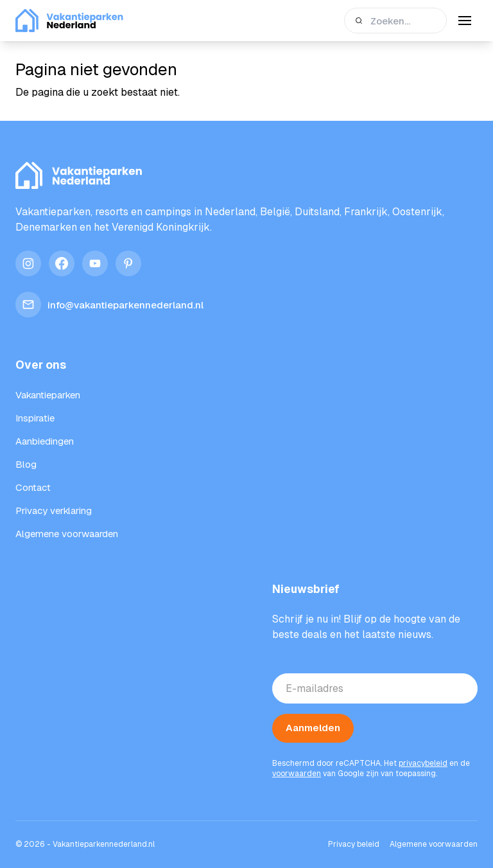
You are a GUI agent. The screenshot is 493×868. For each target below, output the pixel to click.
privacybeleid (423, 763)
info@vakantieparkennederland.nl (109, 305)
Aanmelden (313, 728)
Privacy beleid (354, 844)
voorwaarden (297, 774)
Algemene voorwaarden (434, 844)
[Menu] (465, 21)
